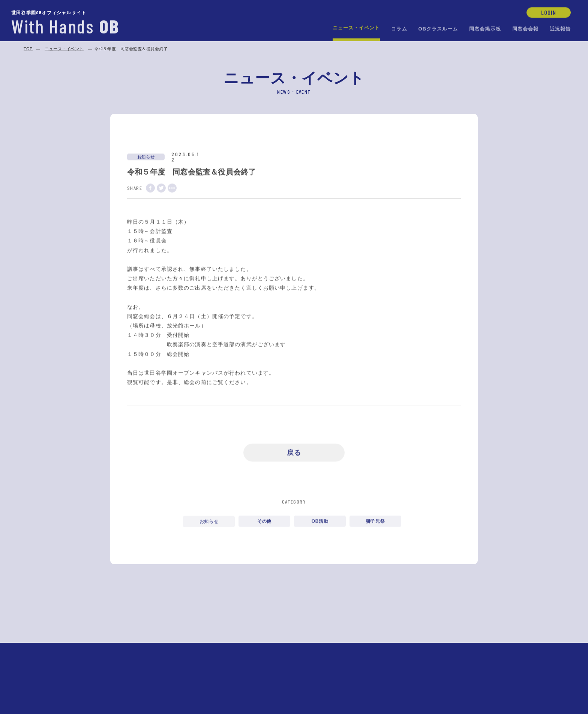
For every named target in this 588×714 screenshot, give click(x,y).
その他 (264, 524)
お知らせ (209, 523)
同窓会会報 (525, 28)
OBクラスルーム (438, 28)
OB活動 (320, 524)
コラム (399, 28)
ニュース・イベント (356, 27)
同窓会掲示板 (485, 28)
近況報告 (560, 28)
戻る (294, 454)
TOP (28, 49)
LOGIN (549, 12)
